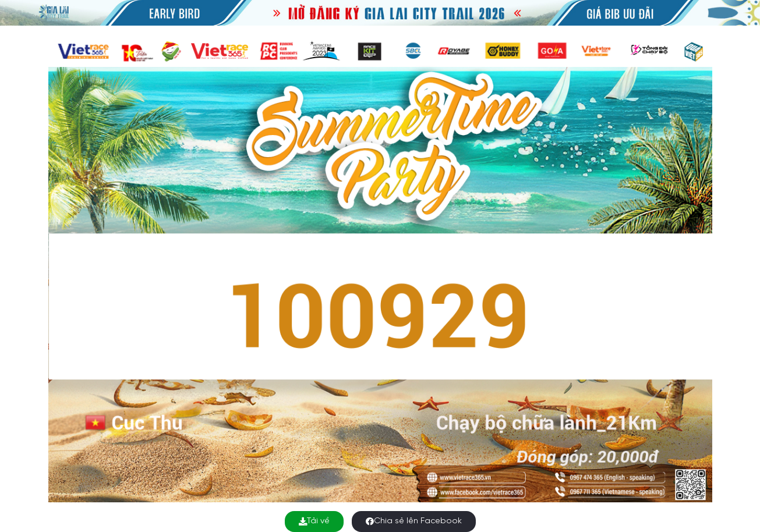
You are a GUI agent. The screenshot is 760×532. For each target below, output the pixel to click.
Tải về (314, 521)
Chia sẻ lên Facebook (414, 521)
